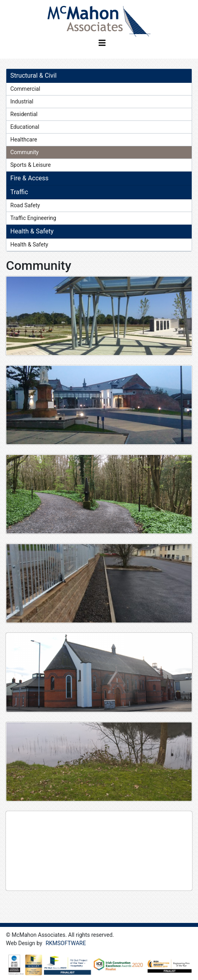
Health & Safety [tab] (29, 245)
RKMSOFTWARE (66, 943)
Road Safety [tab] (25, 205)
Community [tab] (25, 152)
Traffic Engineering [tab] (33, 218)
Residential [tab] (24, 114)
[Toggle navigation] (102, 45)
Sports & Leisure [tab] (30, 165)
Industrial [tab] (22, 101)
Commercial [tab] (25, 89)
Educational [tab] (25, 127)
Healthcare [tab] (24, 139)
